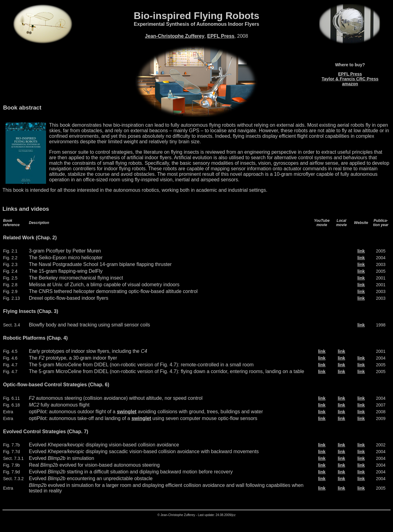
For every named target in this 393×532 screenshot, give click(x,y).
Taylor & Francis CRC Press (350, 79)
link (361, 251)
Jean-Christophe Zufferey (175, 36)
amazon (350, 84)
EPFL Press (221, 36)
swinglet (126, 412)
